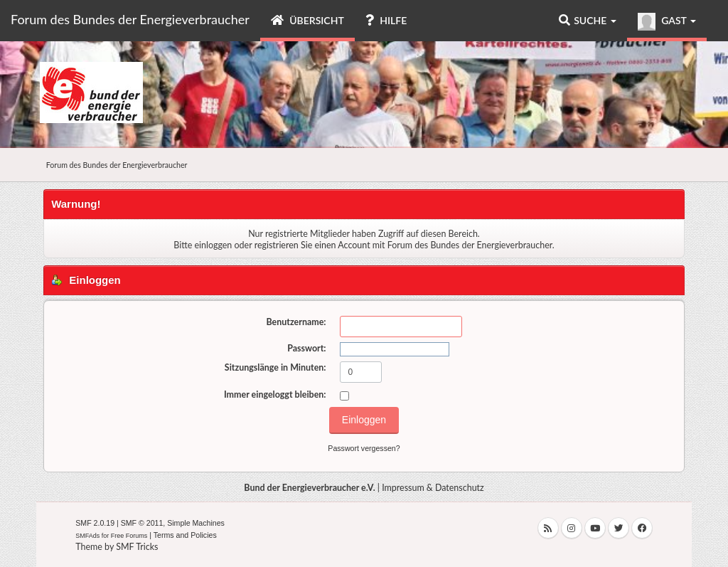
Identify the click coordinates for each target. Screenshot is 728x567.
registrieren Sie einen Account (312, 245)
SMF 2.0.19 (95, 523)
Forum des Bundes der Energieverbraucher (130, 19)
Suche (588, 20)
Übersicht (307, 20)
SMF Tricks (137, 547)
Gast (667, 22)
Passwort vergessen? (364, 448)
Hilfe (386, 20)
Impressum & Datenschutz (433, 488)
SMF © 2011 (142, 523)
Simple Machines (196, 523)
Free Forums (129, 536)
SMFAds (87, 536)
